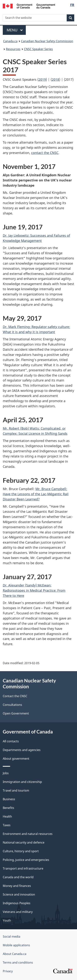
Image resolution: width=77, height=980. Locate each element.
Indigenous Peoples (17, 903)
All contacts (11, 741)
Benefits (8, 808)
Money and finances (17, 886)
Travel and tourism (16, 790)
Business (9, 799)
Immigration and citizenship (22, 782)
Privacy (8, 971)
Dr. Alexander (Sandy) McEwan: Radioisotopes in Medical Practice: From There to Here (34, 590)
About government (16, 759)
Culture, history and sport (21, 851)
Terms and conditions (18, 962)
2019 (42, 79)
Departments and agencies (22, 750)
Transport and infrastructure (23, 868)
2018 (55, 79)
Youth (7, 920)
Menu (15, 30)
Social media (12, 936)
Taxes (7, 825)
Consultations (12, 705)
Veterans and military (18, 912)
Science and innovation (19, 894)
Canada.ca (10, 41)
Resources (13, 49)
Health (7, 816)
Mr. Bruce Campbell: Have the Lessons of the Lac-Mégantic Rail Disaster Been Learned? (36, 494)
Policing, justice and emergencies (26, 860)
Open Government (16, 713)
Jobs (6, 773)
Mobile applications (16, 945)
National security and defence (24, 842)
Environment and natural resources (28, 834)
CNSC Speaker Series (38, 49)
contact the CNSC (45, 153)
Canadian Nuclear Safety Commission (47, 41)
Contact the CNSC (15, 696)
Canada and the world (18, 877)
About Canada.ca (15, 954)
